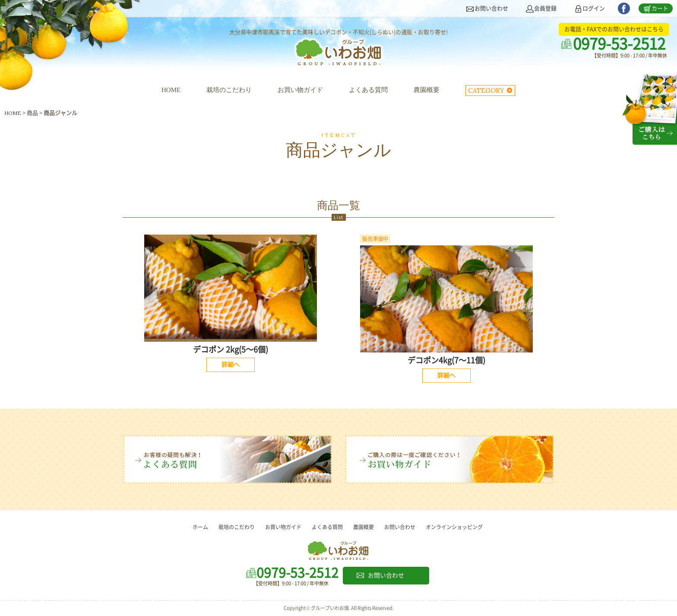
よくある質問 (368, 90)
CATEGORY (486, 90)
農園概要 (427, 90)
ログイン (594, 8)
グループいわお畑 (338, 54)
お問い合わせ (491, 8)
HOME (171, 90)
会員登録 (545, 8)
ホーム (200, 527)
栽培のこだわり (229, 90)
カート (660, 8)
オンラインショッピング (454, 527)
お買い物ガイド (300, 90)
